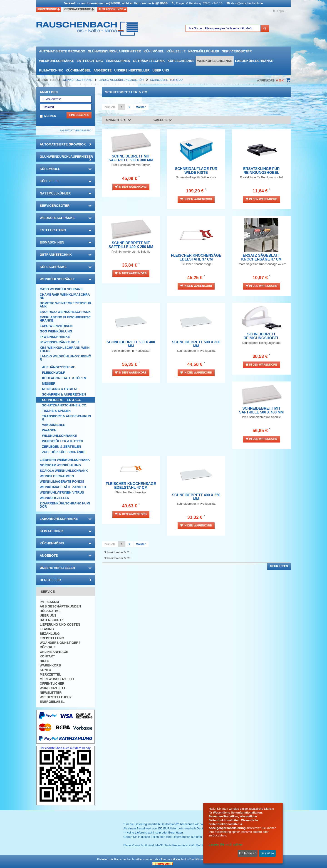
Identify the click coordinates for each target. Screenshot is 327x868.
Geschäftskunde (79, 9)
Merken (50, 116)
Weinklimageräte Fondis (62, 482)
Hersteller (66, 580)
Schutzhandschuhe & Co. (65, 405)
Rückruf (48, 647)
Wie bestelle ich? (56, 697)
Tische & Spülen (56, 411)
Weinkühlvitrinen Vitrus (62, 492)
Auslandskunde (112, 9)
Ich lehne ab (248, 853)
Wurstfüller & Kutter (63, 441)
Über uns (161, 70)
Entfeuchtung (90, 61)
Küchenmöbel (78, 70)
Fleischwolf (53, 373)
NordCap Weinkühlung (60, 465)
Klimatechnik (51, 70)
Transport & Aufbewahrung (67, 418)
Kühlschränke (181, 61)
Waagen (49, 430)
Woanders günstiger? (60, 643)
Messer (49, 384)
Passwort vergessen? (76, 130)
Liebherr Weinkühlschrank (65, 460)
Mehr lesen (279, 566)
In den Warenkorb (131, 187)
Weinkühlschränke (215, 61)
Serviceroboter (237, 51)
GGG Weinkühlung (56, 331)
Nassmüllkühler (204, 51)
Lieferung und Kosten (60, 625)
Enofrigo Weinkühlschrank (65, 312)
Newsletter (51, 693)
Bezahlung (50, 634)
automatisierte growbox (62, 51)
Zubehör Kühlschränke (64, 452)
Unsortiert (119, 120)
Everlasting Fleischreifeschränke (65, 319)
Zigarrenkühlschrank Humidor (65, 505)
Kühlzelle (176, 51)
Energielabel (52, 702)
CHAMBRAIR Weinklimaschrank (65, 296)
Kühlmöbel (154, 51)
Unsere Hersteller (132, 70)
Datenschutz (52, 620)
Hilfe (44, 661)
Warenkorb (50, 665)
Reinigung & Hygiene (60, 389)
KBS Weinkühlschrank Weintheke (65, 349)
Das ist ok (267, 853)
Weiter (141, 107)
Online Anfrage (54, 652)
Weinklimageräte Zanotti (63, 487)
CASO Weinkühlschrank (61, 289)
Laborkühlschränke (254, 61)
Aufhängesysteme (59, 367)
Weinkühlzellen (54, 498)
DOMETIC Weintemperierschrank (65, 305)
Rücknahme (50, 611)
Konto (45, 670)
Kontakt (47, 656)
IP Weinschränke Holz (60, 342)
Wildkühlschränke (57, 61)
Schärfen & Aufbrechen (64, 394)
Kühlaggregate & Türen (64, 378)
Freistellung (52, 638)
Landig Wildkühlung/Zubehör (121, 80)
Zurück (110, 107)
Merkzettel (50, 674)
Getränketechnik (149, 61)
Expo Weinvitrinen (56, 326)
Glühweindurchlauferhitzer (114, 51)
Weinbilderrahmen (57, 476)
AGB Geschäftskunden (60, 606)
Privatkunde (49, 9)
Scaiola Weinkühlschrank (64, 471)
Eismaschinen (118, 61)
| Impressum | (163, 864)
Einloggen (79, 115)
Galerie (163, 120)
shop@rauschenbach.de (247, 3)
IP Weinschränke (55, 337)
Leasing (47, 629)
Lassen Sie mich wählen (226, 844)
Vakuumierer (54, 425)
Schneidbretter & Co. (167, 80)
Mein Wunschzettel (57, 679)
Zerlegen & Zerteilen (62, 447)
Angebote (103, 70)
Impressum (49, 602)
